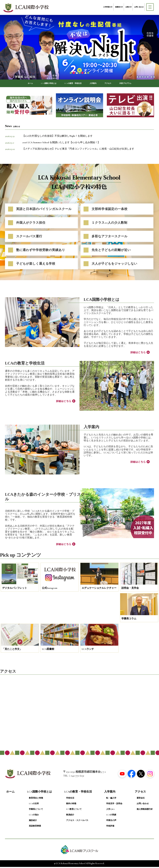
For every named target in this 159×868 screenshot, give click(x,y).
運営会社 (141, 799)
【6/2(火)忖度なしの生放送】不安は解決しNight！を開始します (57, 137)
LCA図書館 (48, 650)
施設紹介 (33, 822)
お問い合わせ (139, 7)
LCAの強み (34, 816)
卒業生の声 (111, 822)
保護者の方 (119, 7)
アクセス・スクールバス (77, 822)
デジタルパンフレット (15, 589)
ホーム (17, 84)
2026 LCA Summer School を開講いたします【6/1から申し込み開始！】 (61, 144)
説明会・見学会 (130, 589)
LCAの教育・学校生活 (72, 84)
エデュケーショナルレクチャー (99, 589)
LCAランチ (88, 650)
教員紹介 (70, 816)
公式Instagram (50, 589)
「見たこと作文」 (12, 650)
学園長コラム (129, 620)
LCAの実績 (111, 816)
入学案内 (97, 84)
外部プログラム (137, 84)
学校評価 (110, 827)
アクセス (115, 84)
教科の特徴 (71, 805)
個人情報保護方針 (145, 811)
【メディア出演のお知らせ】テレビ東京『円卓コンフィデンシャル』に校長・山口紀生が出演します (78, 150)
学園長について (36, 811)
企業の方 (129, 7)
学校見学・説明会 (114, 805)
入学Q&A (110, 811)
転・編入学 (111, 799)
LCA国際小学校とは (40, 84)
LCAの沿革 (34, 805)
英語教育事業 (35, 827)
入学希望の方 (108, 7)
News (12, 127)
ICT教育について (74, 811)
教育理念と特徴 (36, 799)
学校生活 (70, 799)
